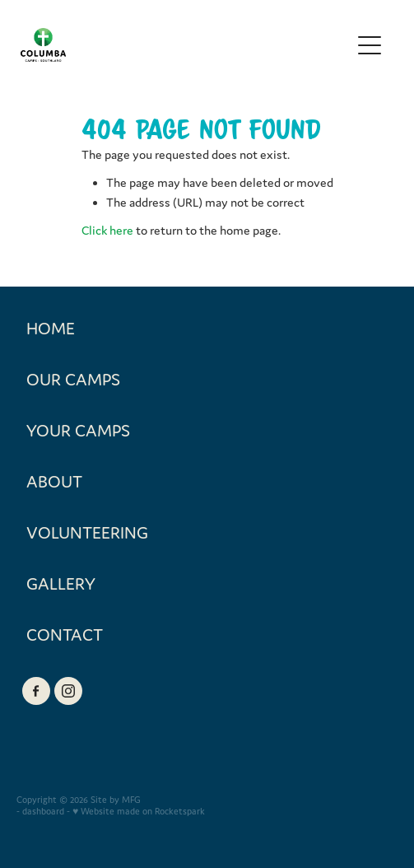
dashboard (43, 811)
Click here (107, 230)
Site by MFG (116, 800)
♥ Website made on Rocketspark (139, 811)
